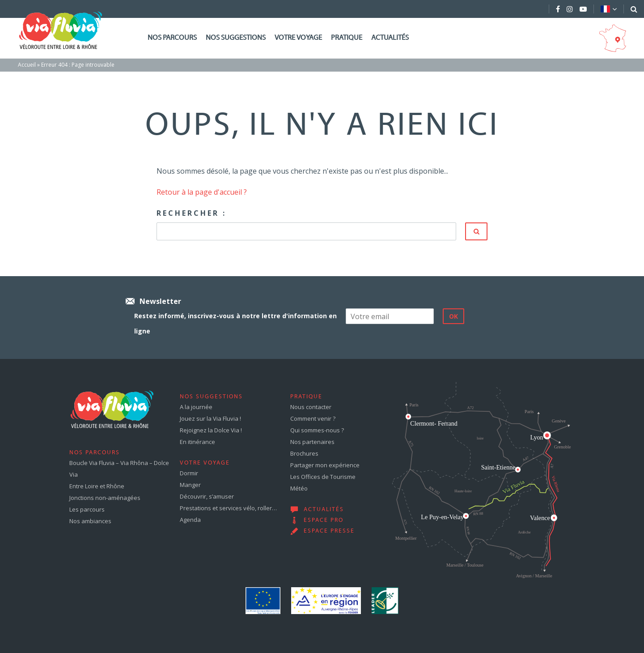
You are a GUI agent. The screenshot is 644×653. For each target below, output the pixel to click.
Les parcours (87, 509)
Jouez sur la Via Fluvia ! (210, 418)
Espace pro (324, 521)
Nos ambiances (90, 521)
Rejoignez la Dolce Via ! (211, 430)
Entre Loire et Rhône (97, 486)
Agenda (190, 520)
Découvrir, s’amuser (207, 496)
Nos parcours (172, 38)
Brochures (304, 453)
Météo (299, 488)
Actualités (390, 38)
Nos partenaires (312, 442)
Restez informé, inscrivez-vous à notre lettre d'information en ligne (235, 323)
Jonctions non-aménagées (105, 498)
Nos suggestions (236, 38)
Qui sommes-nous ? (317, 430)
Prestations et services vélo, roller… (228, 508)
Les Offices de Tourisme (323, 477)
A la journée (196, 407)
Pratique (347, 38)
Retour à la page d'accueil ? (202, 192)
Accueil (27, 65)
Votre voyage (298, 38)
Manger (190, 485)
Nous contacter (311, 407)
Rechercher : (191, 213)
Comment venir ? (313, 418)
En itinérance (197, 442)
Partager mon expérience (325, 465)
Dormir (189, 473)
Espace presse (329, 531)
